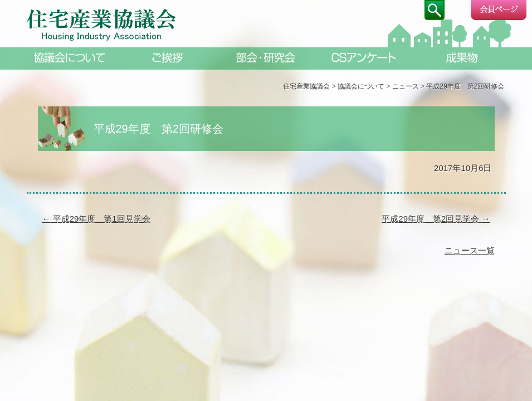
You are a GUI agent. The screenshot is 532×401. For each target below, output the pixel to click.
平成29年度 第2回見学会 (436, 219)
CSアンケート (364, 58)
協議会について (70, 58)
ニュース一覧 (470, 250)
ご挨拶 (168, 58)
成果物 (462, 58)
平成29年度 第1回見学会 (96, 219)
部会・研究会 (266, 58)
